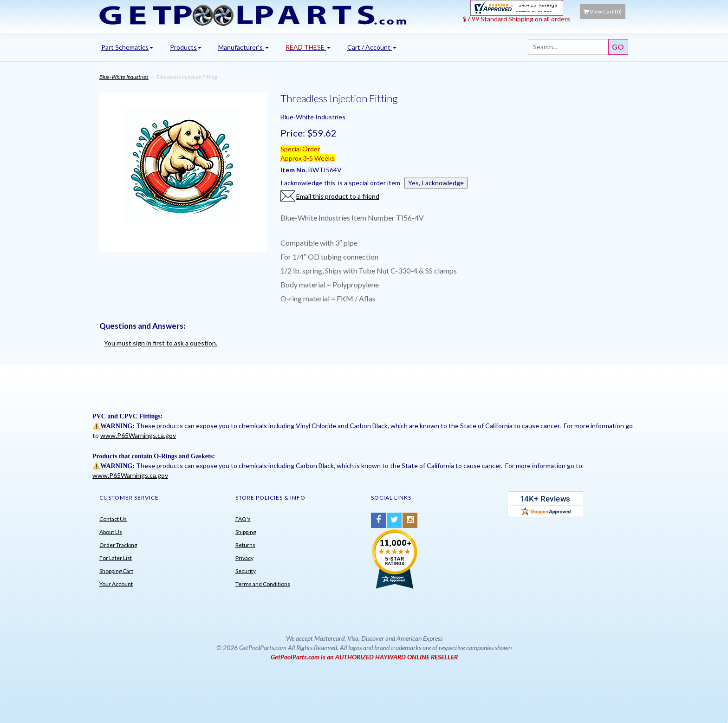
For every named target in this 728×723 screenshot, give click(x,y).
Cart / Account (372, 47)
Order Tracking (118, 545)
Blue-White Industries (124, 77)
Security (246, 571)
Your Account (116, 584)
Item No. (294, 170)
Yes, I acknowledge (436, 183)
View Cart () (603, 11)
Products (186, 47)
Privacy (244, 558)
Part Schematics (127, 47)
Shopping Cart (116, 571)
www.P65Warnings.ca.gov (138, 435)
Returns (245, 545)
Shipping (246, 532)
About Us (111, 532)
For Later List (116, 558)
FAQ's (243, 519)
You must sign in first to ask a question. (161, 343)
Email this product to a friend (338, 196)
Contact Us (113, 519)
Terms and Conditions (263, 584)
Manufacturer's (244, 47)
